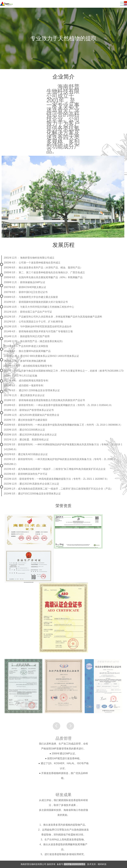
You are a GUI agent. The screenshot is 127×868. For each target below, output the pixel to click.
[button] (70, 732)
